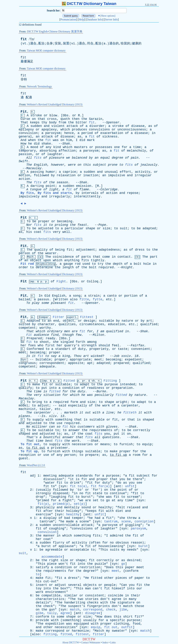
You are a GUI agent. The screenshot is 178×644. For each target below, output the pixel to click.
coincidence (63, 257)
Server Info (111, 19)
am (102, 331)
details (42, 603)
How (23, 144)
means (105, 444)
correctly (142, 430)
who (40, 345)
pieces (121, 578)
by (91, 158)
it (45, 225)
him (69, 140)
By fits (27, 193)
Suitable (43, 360)
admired (117, 536)
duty (82, 349)
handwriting (75, 603)
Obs (66, 115)
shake (46, 144)
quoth (65, 119)
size (107, 228)
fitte (84, 299)
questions (111, 437)
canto (112, 296)
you (107, 434)
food (136, 624)
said (62, 406)
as (150, 126)
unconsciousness (132, 130)
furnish (126, 444)
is (45, 391)
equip (147, 444)
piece (52, 564)
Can (124, 585)
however (58, 165)
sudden (36, 126)
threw (132, 518)
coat (38, 232)
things (78, 451)
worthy (45, 328)
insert (41, 585)
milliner (40, 427)
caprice (69, 172)
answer (74, 430)
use (59, 423)
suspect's (77, 606)
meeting (50, 476)
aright (122, 402)
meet (22, 352)
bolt (137, 264)
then (76, 119)
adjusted (46, 228)
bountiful (52, 437)
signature (126, 603)
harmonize (80, 631)
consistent (95, 596)
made (70, 522)
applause (66, 546)
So (23, 342)
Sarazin (96, 119)
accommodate (52, 557)
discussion (53, 479)
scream (133, 497)
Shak (66, 144)
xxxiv (126, 356)
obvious (122, 543)
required (106, 267)
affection (67, 151)
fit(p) (43, 504)
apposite (76, 363)
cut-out (50, 581)
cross (52, 119)
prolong (61, 225)
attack (72, 126)
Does (110, 567)
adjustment (86, 250)
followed (41, 175)
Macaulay (34, 168)
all (97, 437)
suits (115, 550)
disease (138, 126)
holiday (73, 511)
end (56, 321)
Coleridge (109, 189)
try (100, 264)
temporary (27, 151)
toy (39, 588)
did (82, 140)
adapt (85, 384)
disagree (93, 613)
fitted (55, 391)
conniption (144, 522)
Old (47, 296)
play (36, 303)
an (38, 137)
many (133, 599)
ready (50, 338)
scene (84, 522)
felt (121, 507)
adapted (149, 228)
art (149, 321)
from (62, 122)
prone (113, 165)
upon (47, 260)
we (68, 158)
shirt (128, 617)
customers (86, 427)
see (139, 483)
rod (78, 264)
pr (84, 381)
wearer (51, 253)
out (88, 413)
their (59, 511)
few (78, 335)
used (86, 264)
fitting (50, 634)
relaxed (134, 507)
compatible (51, 596)
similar (71, 596)
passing (37, 172)
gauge (68, 264)
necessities (65, 627)
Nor (29, 225)
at (114, 500)
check (48, 606)
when (32, 140)
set (96, 500)
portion (131, 296)
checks (93, 603)
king (66, 356)
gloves (112, 427)
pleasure (57, 158)
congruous (27, 363)
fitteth (130, 413)
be (34, 221)
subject (99, 165)
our (139, 588)
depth (117, 264)
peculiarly (104, 395)
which (65, 130)
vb (93, 381)
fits (38, 158)
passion (25, 154)
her (23, 345)
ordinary (55, 331)
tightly (98, 260)
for (125, 147)
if (74, 434)
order (23, 267)
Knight (127, 267)
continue (117, 493)
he (30, 144)
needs (132, 550)
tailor (45, 409)
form (74, 402)
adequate (47, 367)
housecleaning (111, 546)
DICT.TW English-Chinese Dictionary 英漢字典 (55, 31)
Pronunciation (68, 19)
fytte (97, 299)
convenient (141, 349)
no (81, 493)
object (36, 260)
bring (37, 402)
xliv (53, 416)
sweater (118, 631)
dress (140, 250)
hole (147, 264)
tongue (36, 189)
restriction (90, 567)
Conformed (35, 349)
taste (123, 349)
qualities (67, 324)
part (154, 257)
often (96, 543)
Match (99, 631)
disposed (60, 493)
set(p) (79, 504)
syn (63, 486)
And (23, 140)
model (23, 406)
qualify (25, 388)
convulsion (28, 133)
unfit (130, 486)
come (106, 257)
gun (52, 610)
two (80, 599)
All (29, 158)
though (68, 335)
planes (24, 416)
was (56, 140)
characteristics (50, 599)
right (54, 560)
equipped (81, 624)
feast (82, 225)
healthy (105, 507)
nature (127, 321)
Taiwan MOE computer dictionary (46, 50)
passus (43, 299)
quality (41, 250)
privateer (60, 448)
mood (34, 147)
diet (119, 511)
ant (118, 486)
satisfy (42, 567)
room (136, 455)
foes (32, 345)
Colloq (93, 281)
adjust (43, 406)
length (68, 267)
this (87, 165)
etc (109, 299)
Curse (25, 119)
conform (132, 571)
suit (124, 228)
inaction (91, 175)
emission (84, 186)
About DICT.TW (71, 643)
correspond (93, 610)
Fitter (58, 317)
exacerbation (112, 133)
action (24, 179)
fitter (98, 634)
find (55, 335)
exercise (43, 514)
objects (90, 585)
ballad (24, 299)
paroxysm (53, 133)
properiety (99, 349)
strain (94, 296)
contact (124, 257)
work (106, 406)
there (137, 479)
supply (38, 420)
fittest (82, 634)
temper (78, 518)
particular (74, 228)
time (137, 147)
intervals (90, 193)
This (104, 550)
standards (84, 476)
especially (78, 406)
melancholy (136, 151)
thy (44, 122)
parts (86, 257)
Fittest (87, 317)
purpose (111, 384)
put (44, 388)
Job (116, 356)
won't (63, 564)
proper (44, 221)
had (97, 518)
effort (125, 172)
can (52, 427)
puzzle (100, 564)
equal (105, 158)
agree (116, 599)
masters (81, 147)
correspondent (52, 363)
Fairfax (137, 345)
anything (72, 260)
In (41, 296)
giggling (133, 525)
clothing (121, 624)
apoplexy (49, 130)
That (24, 122)
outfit (127, 627)
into (53, 388)
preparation (122, 388)
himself (118, 588)
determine (44, 267)
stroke (36, 115)
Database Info (95, 19)
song (77, 296)
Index (105, 643)
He (87, 578)
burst (86, 497)
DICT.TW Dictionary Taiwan (89, 4)
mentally (72, 507)
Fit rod (27, 264)
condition (71, 388)
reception (27, 455)
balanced (80, 158)
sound (86, 507)
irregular (143, 175)
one (117, 147)
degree (117, 158)
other (109, 578)
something (64, 420)
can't (97, 588)
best (49, 441)
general (25, 137)
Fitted (69, 381)
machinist (27, 409)
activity (143, 172)
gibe (39, 613)
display (50, 518)
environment (56, 592)
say (54, 356)
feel (115, 345)
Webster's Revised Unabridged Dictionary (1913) (55, 104)
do (119, 483)
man (88, 588)
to (121, 165)
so (59, 427)
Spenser (113, 122)
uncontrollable (66, 525)
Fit (24, 112)
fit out (111, 627)
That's (32, 437)
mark (91, 140)
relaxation (66, 175)
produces (80, 130)
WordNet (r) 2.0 (36, 465)
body (53, 122)
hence (69, 133)
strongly (43, 493)
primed (43, 500)
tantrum (46, 522)
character (46, 324)
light (54, 189)
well (66, 232)
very (57, 232)
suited (24, 324)
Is (28, 356)
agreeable (54, 550)
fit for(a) (100, 486)
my (123, 550)
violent (58, 126)
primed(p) (61, 504)
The (29, 165)
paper (130, 567)
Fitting (110, 381)
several (75, 585)
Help (81, 19)
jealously (149, 165)
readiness (96, 388)
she (56, 342)
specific (117, 620)
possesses (104, 147)
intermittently (87, 197)
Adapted (33, 321)
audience (41, 335)
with (96, 413)
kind (57, 147)
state (97, 493)
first (50, 345)
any (49, 147)
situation (52, 395)
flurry (58, 543)
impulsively (29, 197)
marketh (71, 413)
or (46, 115)
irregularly (60, 197)
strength (89, 345)
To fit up (29, 451)
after (48, 511)
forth (80, 342)
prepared (121, 363)
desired (134, 560)
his (29, 232)
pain (135, 158)
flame (84, 189)
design (89, 321)
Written (61, 299)
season (62, 182)
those (139, 606)
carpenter (130, 406)
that (41, 119)
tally (52, 613)
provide (42, 620)
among (92, 342)
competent (27, 328)
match (128, 606)
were (72, 165)
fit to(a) (79, 486)
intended (127, 384)
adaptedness (109, 250)
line (110, 413)
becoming (65, 221)
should (104, 345)
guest (23, 458)
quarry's (72, 345)
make (36, 384)
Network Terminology (39, 86)
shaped (148, 420)
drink (75, 483)
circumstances (92, 324)
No (28, 427)
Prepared (34, 338)
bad (67, 518)
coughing (57, 529)
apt (90, 363)
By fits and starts (55, 193)
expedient (133, 360)
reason (136, 543)
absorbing (48, 151)
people (110, 585)
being (60, 250)
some (45, 303)
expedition (55, 624)
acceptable (80, 550)
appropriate (80, 360)
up (125, 455)
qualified (149, 324)
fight (67, 500)
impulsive (117, 175)
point (50, 186)
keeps (35, 122)
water (50, 483)
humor (50, 172)
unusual (111, 172)
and (47, 126)
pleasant (59, 303)
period (87, 133)
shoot (44, 342)
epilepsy (26, 130)
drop (39, 497)
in (154, 133)
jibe (123, 610)
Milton (98, 335)
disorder (97, 126)
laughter (55, 154)
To (29, 221)
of (82, 126)
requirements (101, 430)
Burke (101, 391)
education (117, 324)
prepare (92, 455)
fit (24, 39)
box (63, 588)
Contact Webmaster (91, 643)
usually (44, 490)
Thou (77, 356)
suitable (106, 321)
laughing (59, 497)
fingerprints (98, 606)
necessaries (82, 444)
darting (37, 186)
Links (113, 643)
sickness (110, 137)
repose (133, 193)
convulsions (99, 130)
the (84, 119)
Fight (61, 281)
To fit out (30, 444)
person (24, 253)
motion (24, 175)
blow (53, 115)
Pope (102, 225)
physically (45, 507)
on (34, 119)
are (75, 331)
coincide (116, 596)
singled (67, 342)
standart (63, 349)
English (40, 165)
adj (33, 476)
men (67, 331)
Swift (23, 161)
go (108, 500)
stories (92, 599)
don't (105, 599)
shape (90, 228)
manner (49, 536)
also (74, 299)
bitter (81, 122)
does (108, 617)
